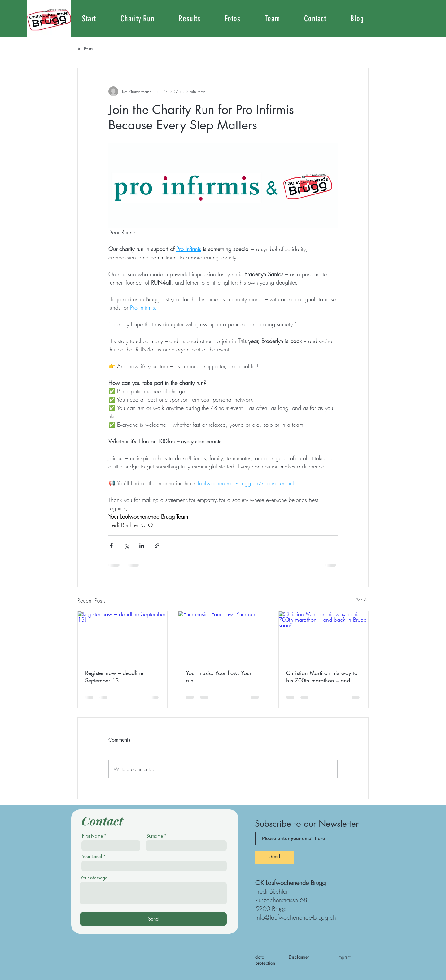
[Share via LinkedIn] (142, 546)
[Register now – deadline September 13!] (122, 636)
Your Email (92, 856)
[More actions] (334, 91)
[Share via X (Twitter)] (127, 546)
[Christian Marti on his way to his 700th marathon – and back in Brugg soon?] (324, 636)
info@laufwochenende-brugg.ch (296, 917)
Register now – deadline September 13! (114, 677)
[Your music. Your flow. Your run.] (223, 636)
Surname (155, 836)
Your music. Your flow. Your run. (219, 677)
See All (362, 600)
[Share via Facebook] (111, 546)
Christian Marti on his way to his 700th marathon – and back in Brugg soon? (322, 677)
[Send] (153, 919)
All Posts (85, 49)
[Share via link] (157, 546)
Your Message (94, 878)
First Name (92, 836)
